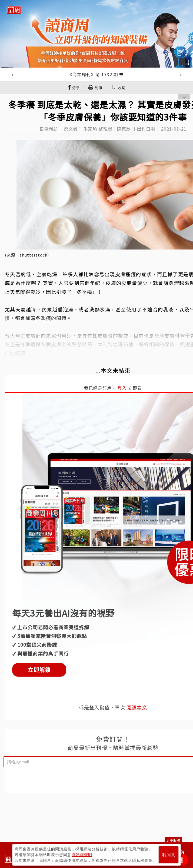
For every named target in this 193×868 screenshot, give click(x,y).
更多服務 (173, 840)
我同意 (169, 855)
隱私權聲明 (82, 855)
